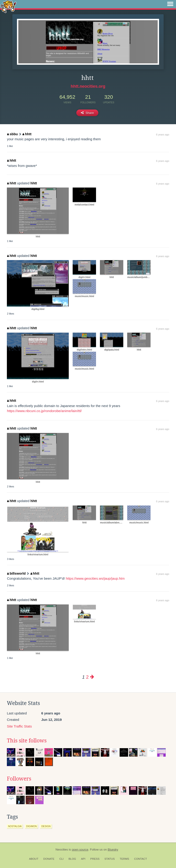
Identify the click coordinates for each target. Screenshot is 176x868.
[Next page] (92, 677)
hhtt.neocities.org (88, 86)
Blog (72, 859)
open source (80, 850)
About (34, 859)
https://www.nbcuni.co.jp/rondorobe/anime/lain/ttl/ (44, 411)
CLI (61, 859)
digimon (31, 826)
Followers (19, 779)
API (83, 859)
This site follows (27, 741)
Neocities (62, 850)
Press (95, 859)
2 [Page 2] (87, 677)
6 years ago (163, 135)
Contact (140, 859)
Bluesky (113, 850)
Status (110, 859)
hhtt (27, 134)
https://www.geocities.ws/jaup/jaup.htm (95, 578)
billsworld (16, 573)
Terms (124, 859)
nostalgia (15, 826)
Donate (49, 859)
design (46, 826)
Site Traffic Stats (19, 726)
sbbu (12, 134)
